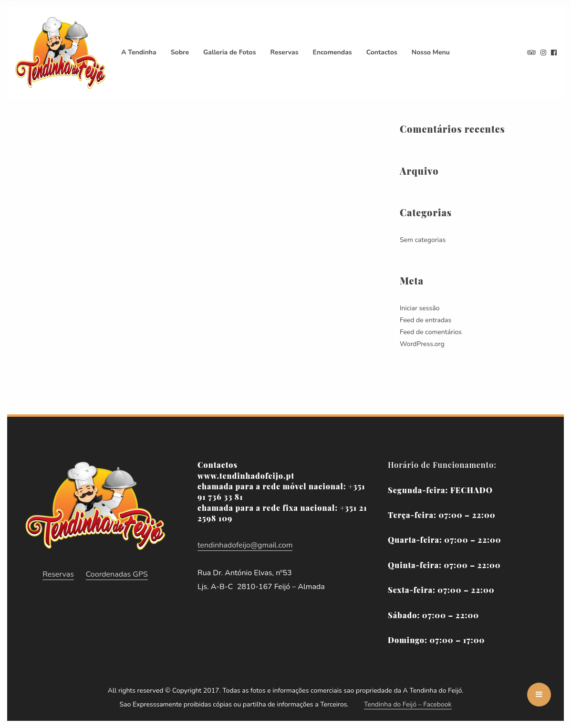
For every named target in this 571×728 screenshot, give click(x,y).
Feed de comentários (431, 332)
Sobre (180, 52)
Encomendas (332, 52)
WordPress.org (422, 344)
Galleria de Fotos (230, 52)
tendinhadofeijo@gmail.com (245, 545)
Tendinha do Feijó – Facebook (408, 704)
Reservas (285, 52)
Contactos (382, 52)
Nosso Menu (431, 52)
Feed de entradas (426, 320)
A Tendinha (139, 52)
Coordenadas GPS (117, 574)
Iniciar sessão (420, 308)
